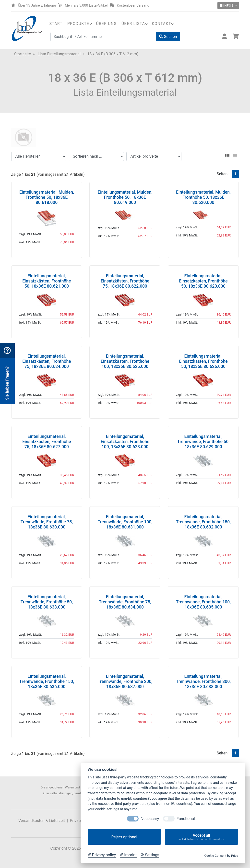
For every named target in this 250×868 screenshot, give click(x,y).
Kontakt (161, 24)
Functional (186, 819)
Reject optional (124, 837)
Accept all (201, 837)
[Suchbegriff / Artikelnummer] (103, 37)
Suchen (168, 37)
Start (56, 24)
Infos (227, 6)
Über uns (106, 24)
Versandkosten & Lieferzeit (42, 821)
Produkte (78, 24)
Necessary (150, 819)
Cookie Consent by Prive (221, 856)
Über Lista (133, 24)
